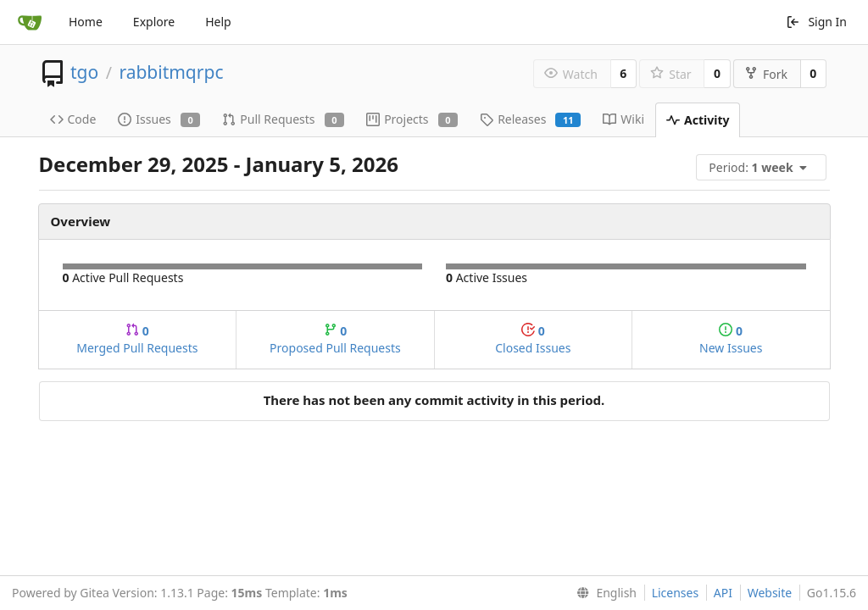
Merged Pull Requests (137, 339)
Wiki (623, 119)
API (723, 593)
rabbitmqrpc (171, 72)
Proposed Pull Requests (335, 339)
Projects (412, 119)
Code (73, 119)
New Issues (731, 339)
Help (218, 22)
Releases (530, 119)
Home (86, 22)
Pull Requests (283, 119)
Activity (698, 120)
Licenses (676, 593)
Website (770, 593)
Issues (159, 119)
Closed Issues (533, 339)
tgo (84, 72)
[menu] (763, 167)
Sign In (816, 22)
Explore (154, 22)
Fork (766, 74)
